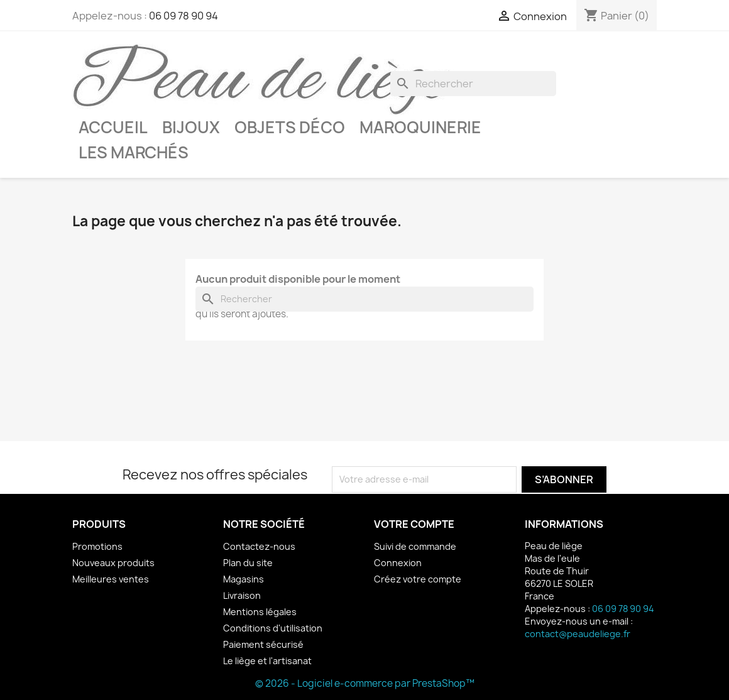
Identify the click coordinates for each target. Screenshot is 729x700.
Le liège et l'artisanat (267, 661)
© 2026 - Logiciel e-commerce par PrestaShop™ (365, 683)
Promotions (97, 546)
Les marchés (134, 152)
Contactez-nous (259, 546)
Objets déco (290, 127)
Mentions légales (260, 612)
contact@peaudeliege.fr (578, 634)
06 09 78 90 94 (184, 16)
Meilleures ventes (111, 579)
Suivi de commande (415, 546)
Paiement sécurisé (263, 644)
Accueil (113, 127)
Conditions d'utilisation (273, 628)
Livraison (242, 595)
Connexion (398, 563)
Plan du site (248, 563)
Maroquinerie (420, 127)
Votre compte (414, 524)
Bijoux (191, 127)
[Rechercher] (473, 84)
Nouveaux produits (113, 563)
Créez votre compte (418, 579)
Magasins (244, 579)
